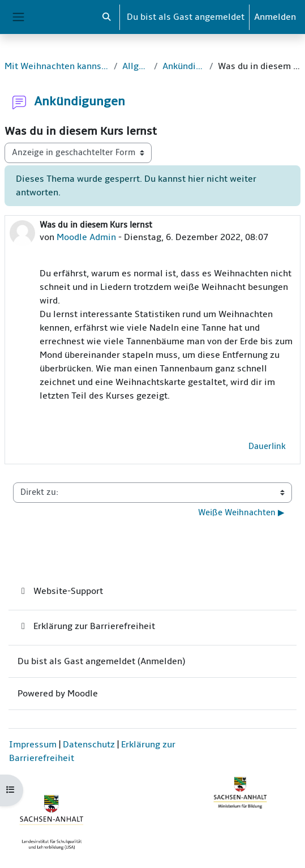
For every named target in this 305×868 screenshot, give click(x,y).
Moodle (83, 694)
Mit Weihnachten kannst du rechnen (57, 66)
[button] (107, 17)
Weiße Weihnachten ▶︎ (241, 513)
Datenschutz (89, 745)
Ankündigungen (184, 66)
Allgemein (136, 66)
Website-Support (60, 591)
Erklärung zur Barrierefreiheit (86, 626)
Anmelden (275, 17)
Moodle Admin (86, 237)
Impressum (33, 745)
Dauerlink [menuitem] (267, 446)
